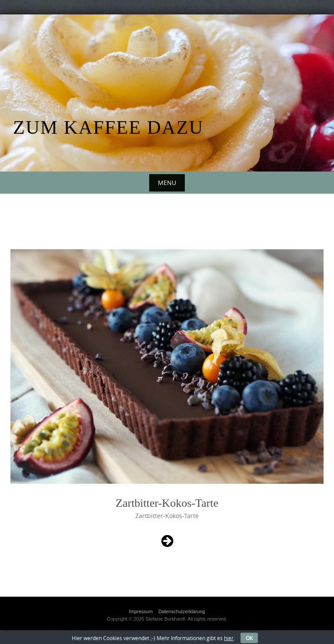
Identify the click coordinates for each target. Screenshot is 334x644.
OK (249, 638)
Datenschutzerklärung (182, 611)
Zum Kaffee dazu (108, 127)
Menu (167, 183)
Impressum (141, 611)
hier (229, 638)
